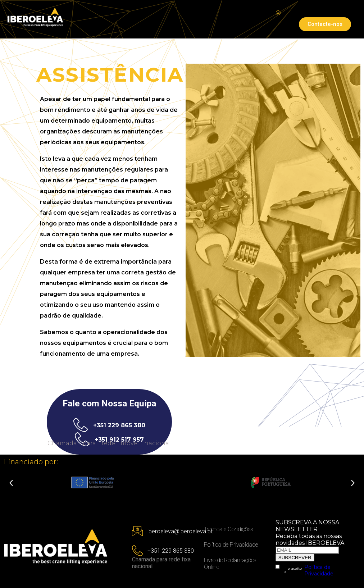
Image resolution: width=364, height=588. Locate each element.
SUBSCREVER (295, 558)
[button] (11, 483)
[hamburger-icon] (278, 13)
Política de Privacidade (319, 570)
